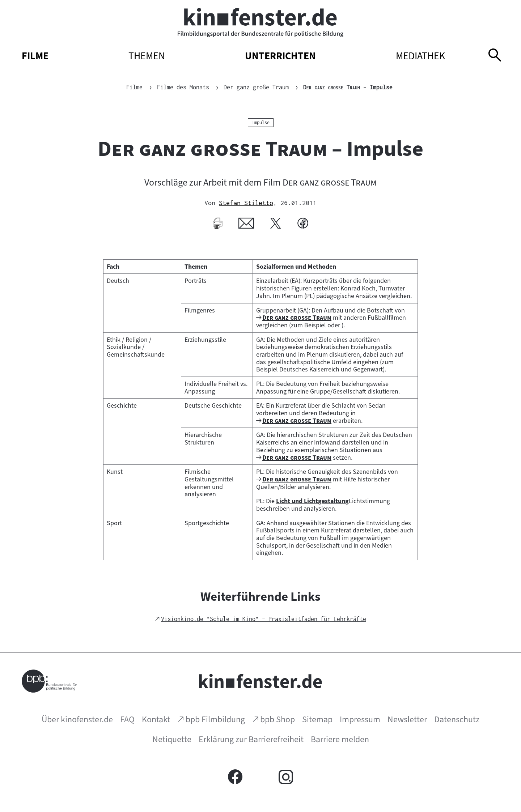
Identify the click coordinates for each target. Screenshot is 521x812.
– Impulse (348, 87)
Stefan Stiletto (246, 203)
